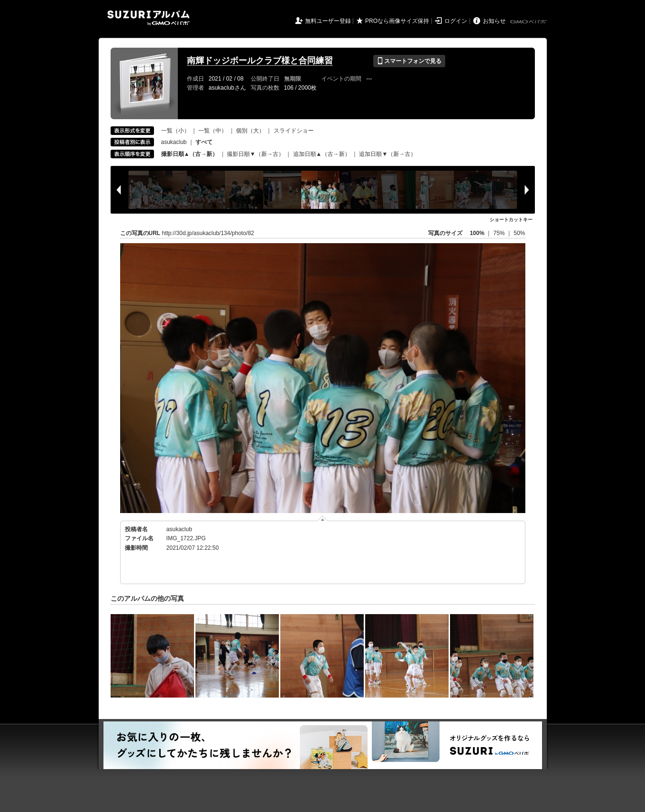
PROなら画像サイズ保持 (397, 21)
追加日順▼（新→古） (388, 154)
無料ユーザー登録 (328, 21)
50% (519, 233)
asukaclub (174, 142)
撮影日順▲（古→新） (190, 154)
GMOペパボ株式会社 (529, 22)
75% (500, 233)
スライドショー (294, 131)
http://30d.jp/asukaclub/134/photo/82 (208, 233)
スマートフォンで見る (409, 61)
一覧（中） (213, 131)
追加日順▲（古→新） (322, 154)
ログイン (456, 21)
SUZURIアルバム (148, 18)
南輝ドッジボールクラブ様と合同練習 (260, 61)
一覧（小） (175, 131)
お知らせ (494, 21)
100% (477, 233)
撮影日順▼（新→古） (256, 154)
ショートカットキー (511, 220)
